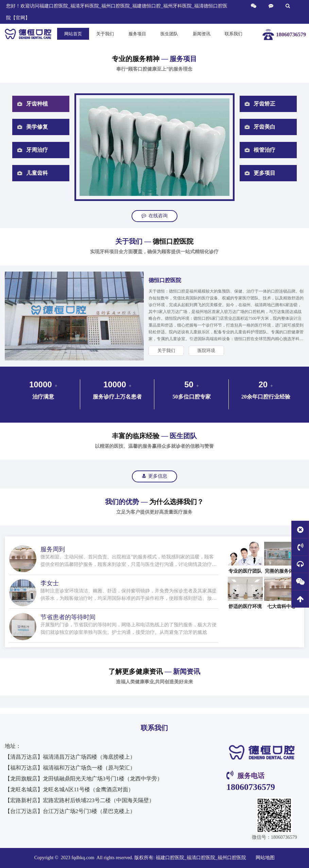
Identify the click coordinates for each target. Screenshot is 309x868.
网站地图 (265, 858)
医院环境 (206, 350)
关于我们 (166, 350)
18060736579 (251, 787)
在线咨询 (154, 216)
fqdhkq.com (83, 858)
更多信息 (155, 476)
